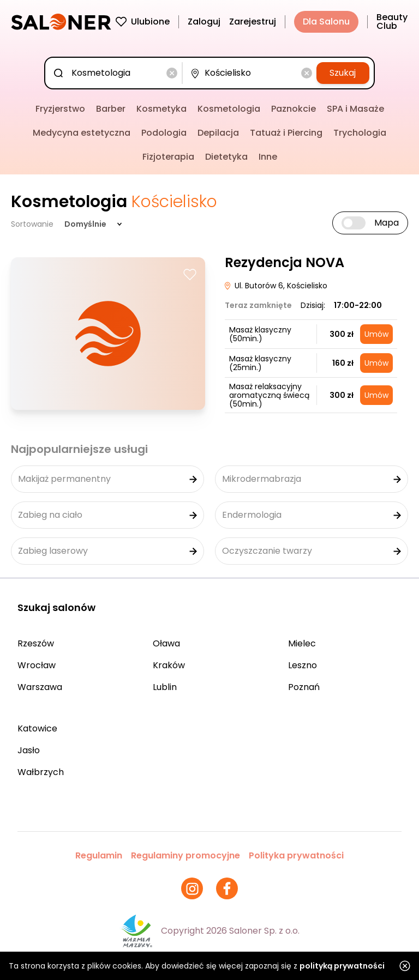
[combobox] (116, 73)
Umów (376, 334)
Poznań (304, 687)
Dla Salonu (326, 22)
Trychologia (360, 133)
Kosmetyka (161, 109)
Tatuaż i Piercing (286, 133)
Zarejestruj (253, 22)
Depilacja (218, 133)
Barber (111, 109)
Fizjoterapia (168, 157)
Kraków (169, 665)
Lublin (165, 687)
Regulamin (99, 855)
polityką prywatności (342, 966)
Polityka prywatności (296, 855)
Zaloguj (204, 22)
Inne (268, 157)
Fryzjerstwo (60, 109)
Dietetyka (226, 157)
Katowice (37, 728)
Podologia (164, 133)
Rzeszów (36, 643)
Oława (166, 643)
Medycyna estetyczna (82, 133)
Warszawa (40, 687)
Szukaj (343, 73)
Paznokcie (294, 109)
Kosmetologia (229, 109)
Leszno (303, 665)
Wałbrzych (41, 772)
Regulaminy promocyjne (185, 855)
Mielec (302, 643)
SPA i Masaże (355, 109)
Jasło (29, 750)
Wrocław (37, 665)
